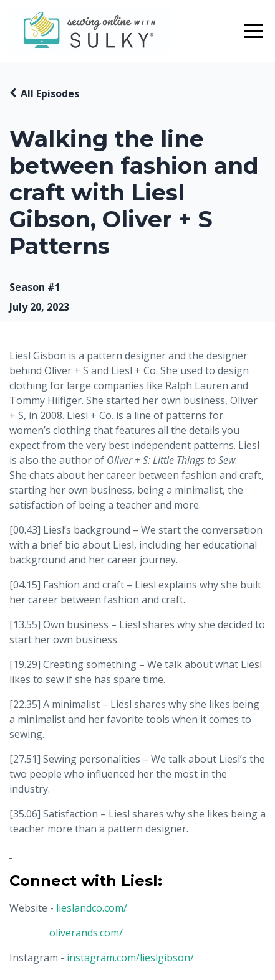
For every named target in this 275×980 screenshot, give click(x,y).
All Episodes (50, 93)
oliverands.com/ (86, 933)
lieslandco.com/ (92, 908)
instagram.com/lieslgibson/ (130, 958)
